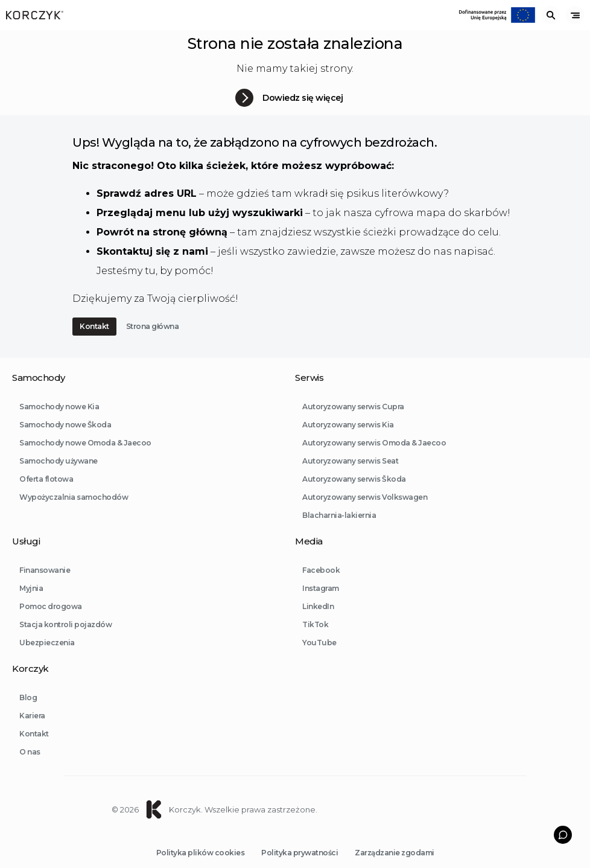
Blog (28, 711)
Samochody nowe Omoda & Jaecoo (85, 457)
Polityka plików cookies (201, 853)
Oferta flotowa (46, 493)
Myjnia (31, 602)
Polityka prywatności (300, 853)
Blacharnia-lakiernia (339, 529)
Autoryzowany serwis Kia (348, 439)
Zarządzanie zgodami (395, 853)
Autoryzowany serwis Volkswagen (365, 511)
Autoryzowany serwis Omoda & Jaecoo (374, 457)
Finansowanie (45, 584)
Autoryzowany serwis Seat (350, 475)
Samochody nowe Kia (59, 420)
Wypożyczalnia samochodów (74, 511)
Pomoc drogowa (51, 620)
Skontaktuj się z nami (152, 251)
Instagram (321, 602)
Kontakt (94, 326)
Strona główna (153, 326)
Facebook (321, 584)
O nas (30, 766)
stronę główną (190, 232)
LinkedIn (318, 620)
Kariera (32, 729)
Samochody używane (59, 475)
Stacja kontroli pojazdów (65, 638)
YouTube (319, 656)
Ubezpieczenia (47, 656)
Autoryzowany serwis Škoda (354, 493)
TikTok (315, 638)
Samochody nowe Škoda (65, 439)
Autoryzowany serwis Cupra (353, 420)
